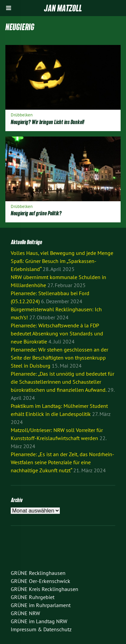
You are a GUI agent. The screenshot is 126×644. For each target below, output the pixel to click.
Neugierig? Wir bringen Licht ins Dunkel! (48, 122)
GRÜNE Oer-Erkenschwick (40, 581)
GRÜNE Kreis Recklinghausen (45, 589)
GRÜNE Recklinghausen (38, 573)
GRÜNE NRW (25, 613)
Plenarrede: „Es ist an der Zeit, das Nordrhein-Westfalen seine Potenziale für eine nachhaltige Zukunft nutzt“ (62, 462)
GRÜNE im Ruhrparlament (41, 605)
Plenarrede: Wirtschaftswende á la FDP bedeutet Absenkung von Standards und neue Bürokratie (57, 333)
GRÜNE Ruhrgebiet (33, 597)
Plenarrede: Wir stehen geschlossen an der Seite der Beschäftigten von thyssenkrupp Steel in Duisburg (59, 358)
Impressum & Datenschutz (41, 629)
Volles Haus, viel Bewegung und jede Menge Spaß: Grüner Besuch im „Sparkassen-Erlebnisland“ (62, 261)
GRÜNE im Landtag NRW (39, 621)
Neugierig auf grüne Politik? (36, 213)
